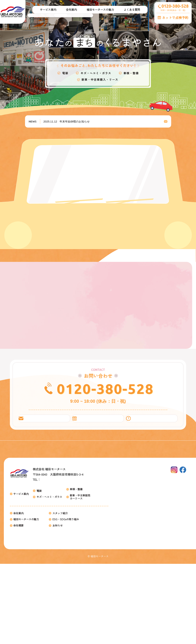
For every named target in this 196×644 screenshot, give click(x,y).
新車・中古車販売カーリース (80, 577)
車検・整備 (76, 569)
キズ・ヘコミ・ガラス (49, 577)
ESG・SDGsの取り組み (66, 599)
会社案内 (18, 593)
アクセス (76, 549)
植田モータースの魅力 (26, 599)
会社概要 (18, 606)
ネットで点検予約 (175, 17)
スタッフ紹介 (60, 593)
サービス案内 (21, 574)
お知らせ (58, 606)
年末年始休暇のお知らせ (67, 121)
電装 (39, 571)
